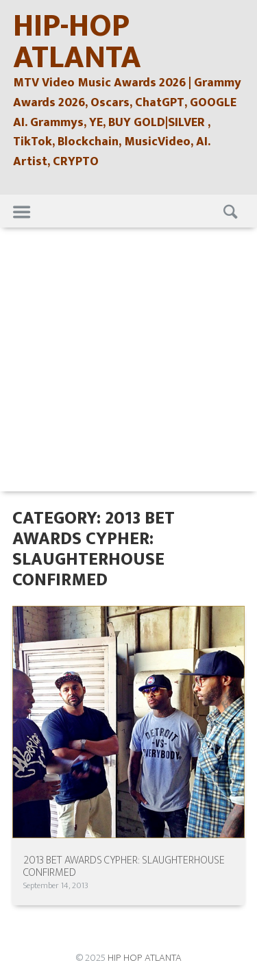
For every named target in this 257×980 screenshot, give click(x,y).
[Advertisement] (128, 363)
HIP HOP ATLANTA (145, 958)
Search (229, 211)
